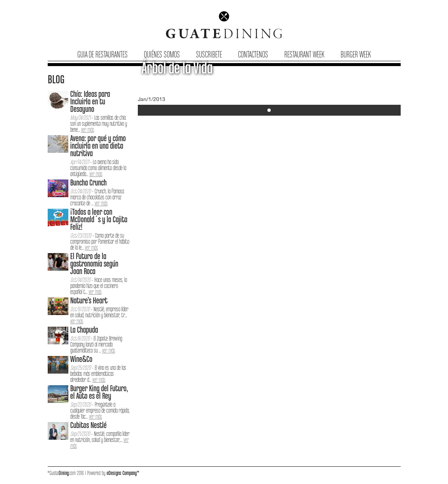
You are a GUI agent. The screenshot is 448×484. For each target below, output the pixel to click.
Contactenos (253, 55)
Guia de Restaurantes (103, 55)
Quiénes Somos (162, 55)
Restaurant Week (304, 55)
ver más (88, 130)
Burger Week (356, 55)
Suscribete (209, 55)
